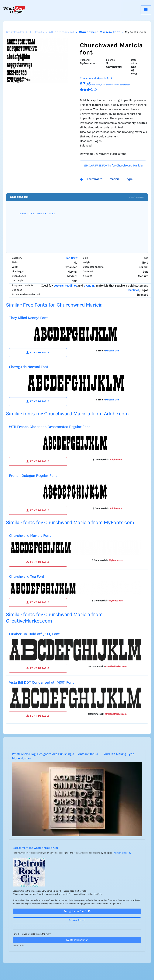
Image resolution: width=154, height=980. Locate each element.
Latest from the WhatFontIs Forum (35, 848)
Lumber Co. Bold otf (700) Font (34, 634)
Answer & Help (123, 853)
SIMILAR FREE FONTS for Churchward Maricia (113, 166)
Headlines (133, 290)
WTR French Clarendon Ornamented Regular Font (50, 427)
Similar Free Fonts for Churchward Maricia (54, 305)
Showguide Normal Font (29, 367)
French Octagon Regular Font (33, 476)
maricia (115, 179)
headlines (71, 286)
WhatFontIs (15, 32)
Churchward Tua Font (27, 577)
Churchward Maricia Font (30, 536)
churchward (95, 179)
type (130, 179)
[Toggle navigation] (146, 10)
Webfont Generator (77, 940)
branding (89, 286)
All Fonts (37, 32)
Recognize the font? (77, 911)
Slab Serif (71, 258)
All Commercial (62, 32)
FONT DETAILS (38, 353)
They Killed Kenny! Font (28, 318)
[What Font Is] (14, 10)
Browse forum (77, 920)
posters (58, 286)
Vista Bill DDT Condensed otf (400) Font (41, 683)
